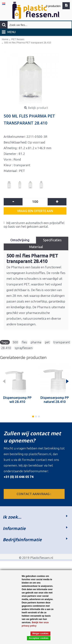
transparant (62, 342)
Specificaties (52, 240)
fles (24, 342)
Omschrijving (20, 240)
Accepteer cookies (39, 638)
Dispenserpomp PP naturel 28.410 (55, 400)
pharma (36, 342)
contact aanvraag (34, 494)
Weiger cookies (40, 634)
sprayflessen (24, 348)
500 (15, 342)
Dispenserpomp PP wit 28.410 (17, 400)
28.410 (6, 348)
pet (47, 342)
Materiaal (36, 247)
